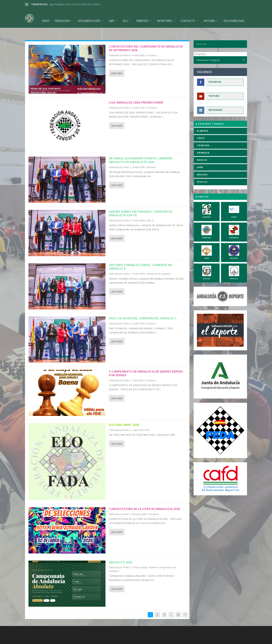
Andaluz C (152, 313)
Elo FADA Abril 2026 (124, 414)
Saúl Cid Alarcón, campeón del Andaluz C (143, 308)
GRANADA (203, 142)
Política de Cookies (116, 640)
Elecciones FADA (234, 16)
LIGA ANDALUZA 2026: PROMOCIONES (136, 92)
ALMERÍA (203, 120)
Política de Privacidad (156, 640)
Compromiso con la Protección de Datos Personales (200, 640)
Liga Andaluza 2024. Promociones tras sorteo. (75, 4)
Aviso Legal (135, 640)
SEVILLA (202, 171)
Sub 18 (150, 210)
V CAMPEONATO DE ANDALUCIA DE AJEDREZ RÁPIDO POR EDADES (146, 363)
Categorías (200, 43)
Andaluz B (152, 263)
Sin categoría (164, 263)
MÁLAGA (202, 164)
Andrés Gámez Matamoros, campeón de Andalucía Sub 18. (141, 203)
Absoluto (151, 157)
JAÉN (200, 157)
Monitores (164, 16)
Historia (209, 16)
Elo (125, 16)
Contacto (188, 16)
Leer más (117, 63)
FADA (37, 640)
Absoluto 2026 (121, 552)
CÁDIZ (201, 127)
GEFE (112, 16)
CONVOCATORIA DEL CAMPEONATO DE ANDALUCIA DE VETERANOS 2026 (146, 38)
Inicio (46, 16)
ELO (148, 419)
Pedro (127, 45)
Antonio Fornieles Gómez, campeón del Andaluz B (141, 256)
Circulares (152, 45)
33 (178, 604)
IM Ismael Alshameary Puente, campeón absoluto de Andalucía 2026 (141, 149)
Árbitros (142, 16)
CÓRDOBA (203, 135)
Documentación (89, 16)
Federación (62, 16)
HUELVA (202, 149)
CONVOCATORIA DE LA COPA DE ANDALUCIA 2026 (144, 498)
